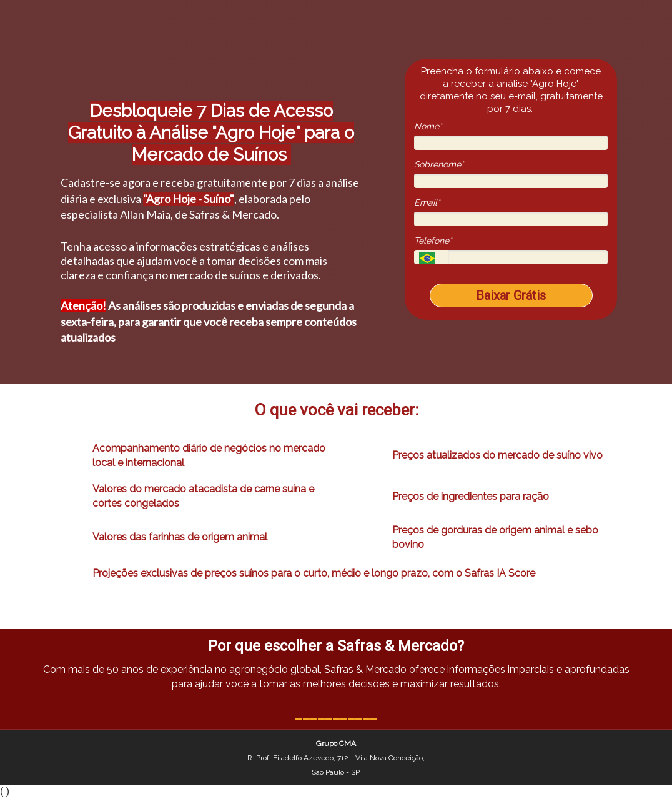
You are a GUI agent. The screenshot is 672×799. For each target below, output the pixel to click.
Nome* (428, 126)
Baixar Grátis (511, 295)
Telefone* (433, 241)
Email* (427, 202)
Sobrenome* (439, 164)
